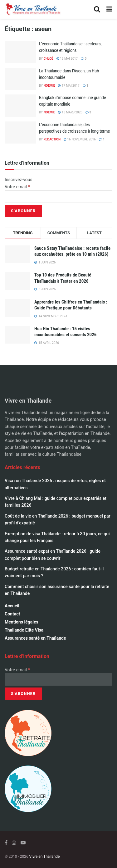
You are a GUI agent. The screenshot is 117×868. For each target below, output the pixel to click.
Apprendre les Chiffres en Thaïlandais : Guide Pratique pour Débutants (71, 305)
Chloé (48, 59)
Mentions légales (22, 622)
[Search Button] (97, 9)
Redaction (52, 139)
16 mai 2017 (67, 59)
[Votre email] (58, 197)
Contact (12, 614)
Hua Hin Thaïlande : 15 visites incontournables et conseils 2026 (65, 332)
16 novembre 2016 (80, 139)
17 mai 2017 (69, 86)
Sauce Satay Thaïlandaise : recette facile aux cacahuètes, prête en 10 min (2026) (72, 251)
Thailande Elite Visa (24, 630)
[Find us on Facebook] (6, 843)
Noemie (49, 86)
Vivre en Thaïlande (45, 857)
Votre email (17, 187)
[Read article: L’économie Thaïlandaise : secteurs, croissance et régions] (20, 52)
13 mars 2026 (70, 112)
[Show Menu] (109, 9)
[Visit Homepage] (33, 9)
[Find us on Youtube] (23, 843)
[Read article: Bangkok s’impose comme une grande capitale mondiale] (20, 106)
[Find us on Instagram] (14, 843)
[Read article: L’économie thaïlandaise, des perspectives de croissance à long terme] (20, 133)
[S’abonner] (23, 211)
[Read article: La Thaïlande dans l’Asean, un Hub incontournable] (20, 79)
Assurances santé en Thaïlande (35, 638)
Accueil (12, 606)
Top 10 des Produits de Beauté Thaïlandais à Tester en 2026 (63, 278)
